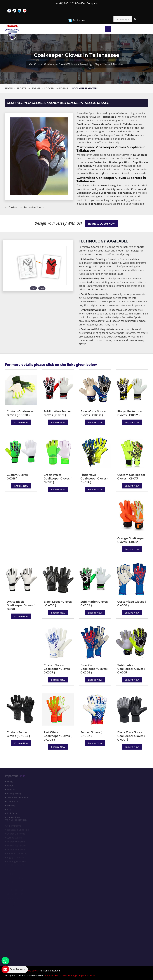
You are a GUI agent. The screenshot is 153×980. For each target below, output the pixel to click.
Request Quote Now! (102, 224)
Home (9, 88)
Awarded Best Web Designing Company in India (70, 975)
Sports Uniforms (28, 88)
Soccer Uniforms (56, 88)
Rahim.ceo (76, 21)
